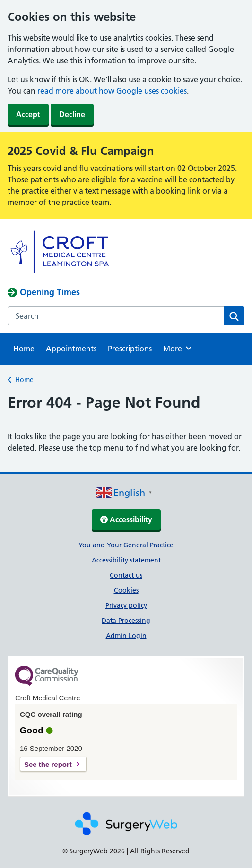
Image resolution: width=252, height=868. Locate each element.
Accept (28, 114)
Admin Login (126, 636)
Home (24, 349)
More (179, 348)
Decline (72, 114)
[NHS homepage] (62, 273)
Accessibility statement (126, 560)
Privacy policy (126, 605)
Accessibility (126, 519)
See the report (48, 764)
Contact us (126, 575)
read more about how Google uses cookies (112, 91)
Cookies (126, 590)
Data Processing (126, 621)
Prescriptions (130, 349)
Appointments (71, 349)
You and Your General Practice (126, 545)
